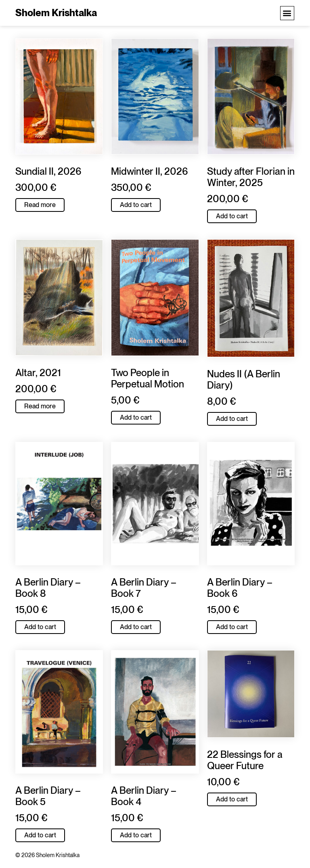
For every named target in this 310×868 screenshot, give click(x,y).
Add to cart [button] (136, 205)
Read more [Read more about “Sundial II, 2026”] (40, 205)
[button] (287, 13)
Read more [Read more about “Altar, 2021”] (40, 406)
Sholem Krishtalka (56, 13)
